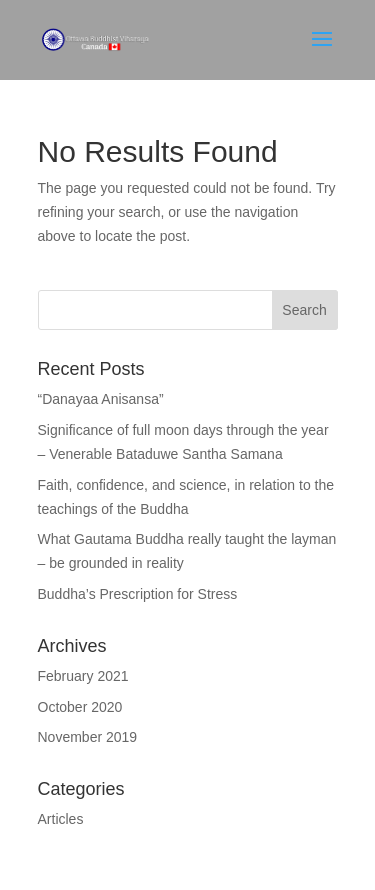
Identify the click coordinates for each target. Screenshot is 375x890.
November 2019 (88, 737)
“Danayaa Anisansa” (101, 399)
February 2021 (83, 676)
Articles (61, 819)
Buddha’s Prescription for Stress (138, 594)
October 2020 (80, 707)
